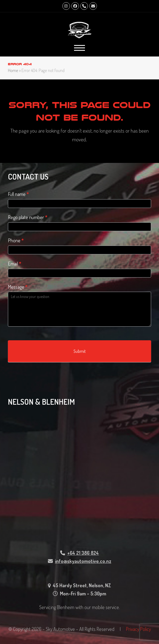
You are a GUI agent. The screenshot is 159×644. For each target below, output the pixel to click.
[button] (79, 48)
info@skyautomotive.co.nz (83, 561)
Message (18, 287)
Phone (16, 240)
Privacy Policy (138, 629)
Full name (18, 194)
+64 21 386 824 (83, 553)
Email (15, 264)
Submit (80, 351)
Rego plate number (28, 217)
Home (13, 70)
